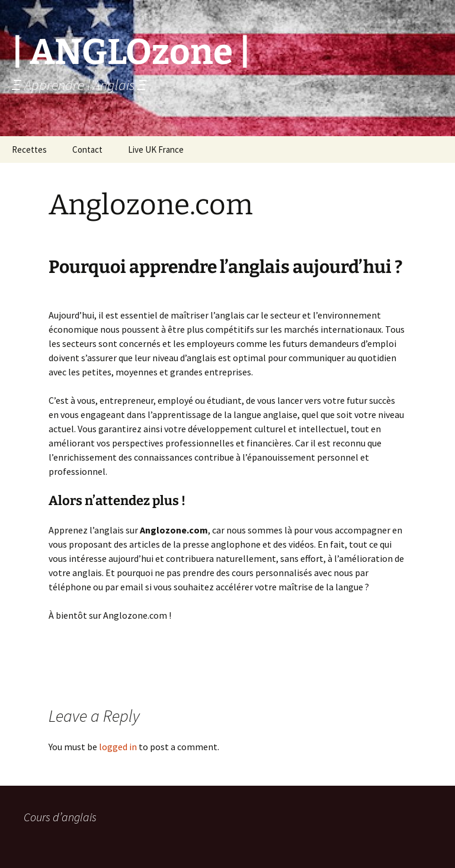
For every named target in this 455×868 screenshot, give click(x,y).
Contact (87, 150)
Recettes (29, 150)
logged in (118, 747)
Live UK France (156, 150)
